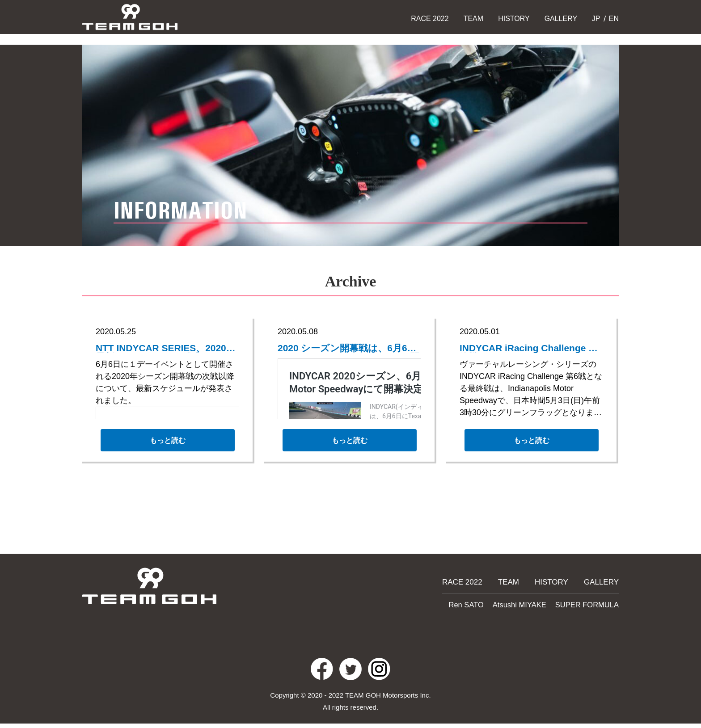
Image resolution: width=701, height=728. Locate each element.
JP (595, 19)
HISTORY (514, 19)
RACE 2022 (430, 19)
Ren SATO (479, 604)
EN (613, 19)
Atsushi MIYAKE (528, 604)
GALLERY (561, 19)
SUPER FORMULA (590, 604)
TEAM (473, 19)
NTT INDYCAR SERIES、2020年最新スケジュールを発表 (163, 349)
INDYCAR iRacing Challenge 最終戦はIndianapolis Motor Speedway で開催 (508, 349)
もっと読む (167, 444)
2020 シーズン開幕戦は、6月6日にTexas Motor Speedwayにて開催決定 (348, 349)
